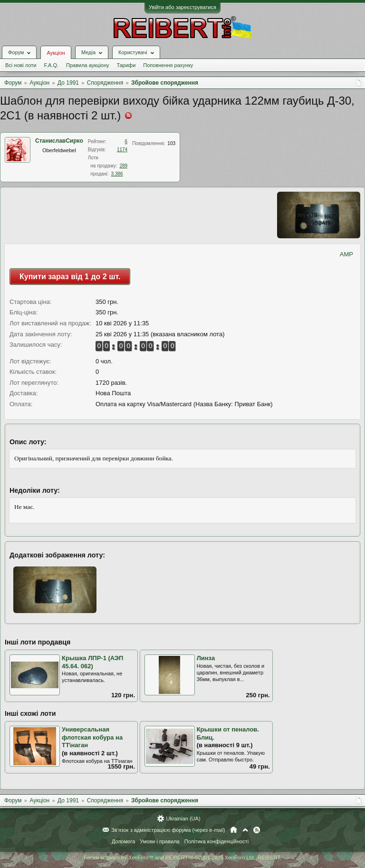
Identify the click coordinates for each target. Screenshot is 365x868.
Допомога (123, 841)
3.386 (117, 174)
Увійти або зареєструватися (182, 7)
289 (123, 166)
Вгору (245, 830)
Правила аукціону (87, 65)
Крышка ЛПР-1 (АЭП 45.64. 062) (92, 662)
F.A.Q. (51, 65)
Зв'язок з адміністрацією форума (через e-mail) (168, 830)
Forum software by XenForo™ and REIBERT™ (182, 858)
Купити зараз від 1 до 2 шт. (70, 277)
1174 (122, 150)
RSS (257, 830)
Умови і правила (159, 841)
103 (171, 143)
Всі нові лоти (21, 65)
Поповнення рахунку (168, 65)
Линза (206, 658)
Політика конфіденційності (216, 841)
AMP (346, 254)
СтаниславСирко (59, 141)
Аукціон (56, 53)
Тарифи (126, 65)
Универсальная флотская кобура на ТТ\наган (92, 737)
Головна (234, 830)
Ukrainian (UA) (183, 819)
